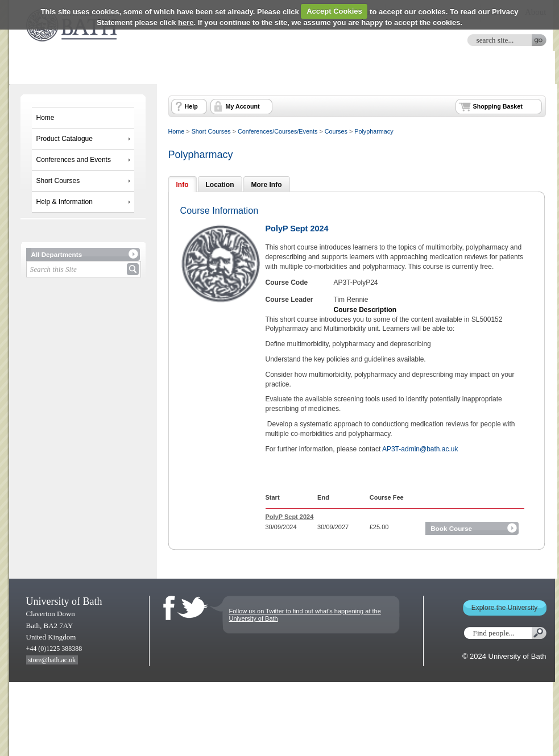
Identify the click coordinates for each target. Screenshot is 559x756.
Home (45, 118)
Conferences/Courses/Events (278, 131)
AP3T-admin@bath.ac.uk (420, 449)
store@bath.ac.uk (52, 660)
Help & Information (65, 202)
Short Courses (58, 181)
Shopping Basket (498, 106)
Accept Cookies (334, 11)
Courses (336, 131)
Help (191, 106)
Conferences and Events (74, 160)
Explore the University (505, 608)
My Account (243, 106)
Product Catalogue (65, 139)
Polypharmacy (374, 131)
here (186, 22)
